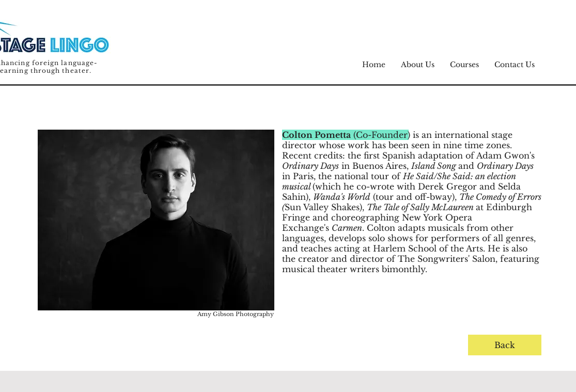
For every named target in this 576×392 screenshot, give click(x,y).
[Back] (505, 345)
